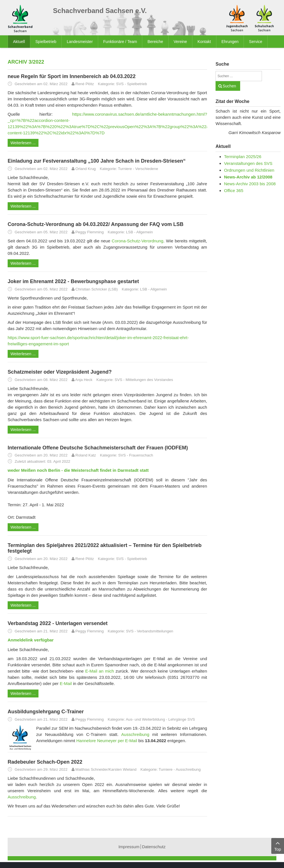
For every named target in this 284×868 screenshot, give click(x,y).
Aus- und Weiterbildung (145, 719)
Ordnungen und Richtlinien (249, 170)
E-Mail (66, 683)
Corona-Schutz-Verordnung (138, 241)
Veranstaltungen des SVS (248, 163)
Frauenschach (141, 455)
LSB (129, 232)
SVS (120, 84)
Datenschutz (154, 847)
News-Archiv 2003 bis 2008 (250, 184)
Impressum (129, 847)
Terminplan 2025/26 (243, 157)
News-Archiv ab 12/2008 (248, 177)
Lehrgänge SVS (182, 719)
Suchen (229, 86)
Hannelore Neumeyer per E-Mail (107, 741)
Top (278, 846)
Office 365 (234, 190)
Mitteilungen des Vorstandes (149, 380)
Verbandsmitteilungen (155, 631)
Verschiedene (147, 169)
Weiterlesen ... (23, 143)
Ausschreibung (135, 734)
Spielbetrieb (137, 84)
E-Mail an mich (100, 671)
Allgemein (145, 232)
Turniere (125, 169)
